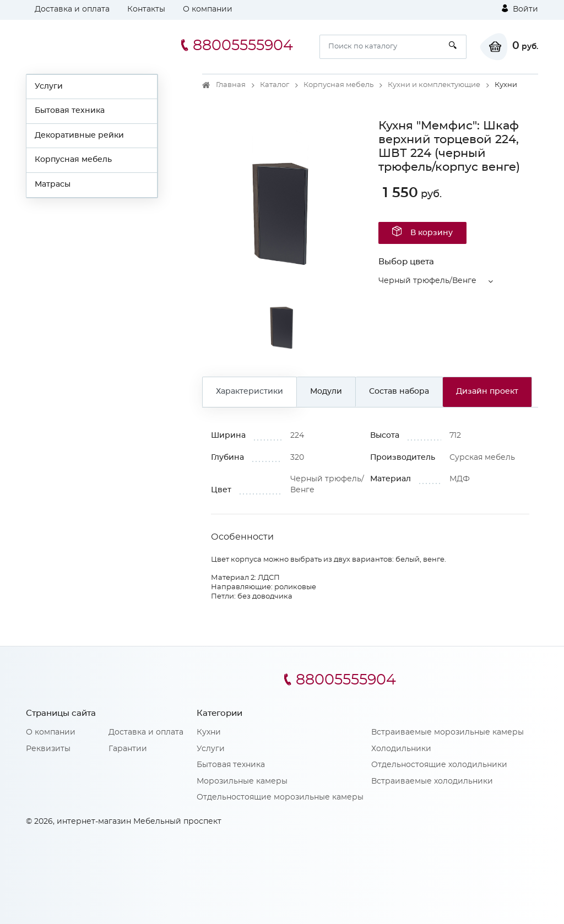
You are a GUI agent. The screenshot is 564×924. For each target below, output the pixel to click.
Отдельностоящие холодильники (439, 765)
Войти (520, 9)
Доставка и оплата (72, 9)
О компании (208, 9)
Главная (231, 85)
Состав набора (399, 392)
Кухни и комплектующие (434, 85)
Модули (326, 392)
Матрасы (53, 184)
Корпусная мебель (73, 160)
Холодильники (401, 749)
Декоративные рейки (79, 135)
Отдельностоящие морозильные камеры (280, 797)
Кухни (209, 732)
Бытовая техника (70, 111)
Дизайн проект (487, 392)
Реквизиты (48, 749)
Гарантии (128, 749)
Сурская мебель (482, 458)
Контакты (146, 9)
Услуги (49, 86)
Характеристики (250, 392)
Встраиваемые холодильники (432, 781)
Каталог (275, 85)
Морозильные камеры (242, 781)
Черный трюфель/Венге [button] (427, 281)
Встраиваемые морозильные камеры (448, 732)
